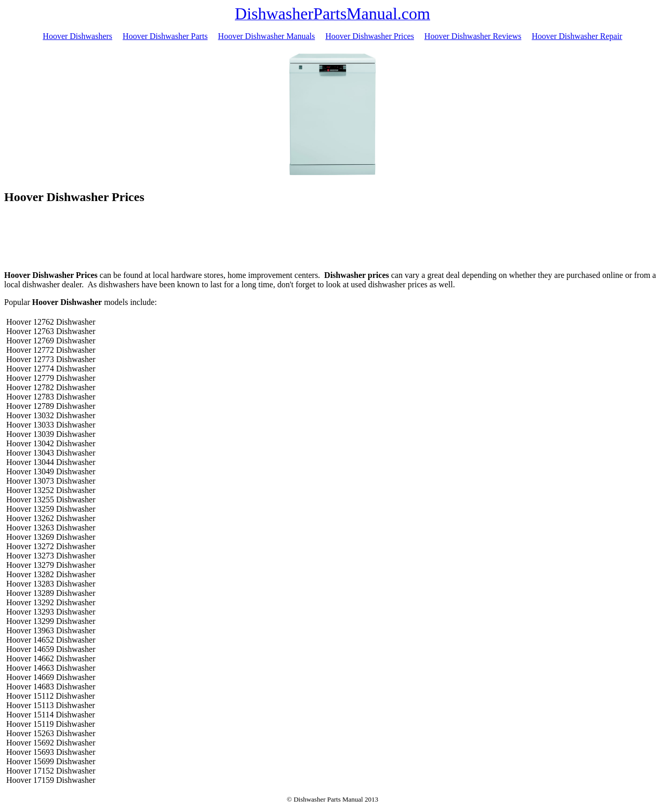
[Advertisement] (332, 239)
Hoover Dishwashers (77, 36)
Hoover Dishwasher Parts (165, 36)
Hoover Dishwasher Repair (577, 36)
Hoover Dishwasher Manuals (267, 36)
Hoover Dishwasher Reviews (473, 36)
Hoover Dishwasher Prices (370, 36)
